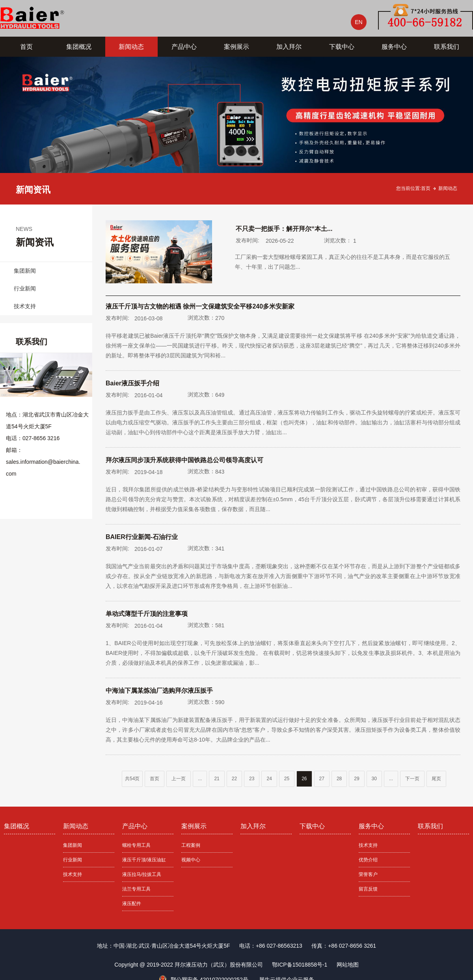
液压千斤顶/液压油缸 (144, 860)
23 (252, 779)
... (200, 779)
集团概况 (79, 47)
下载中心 (342, 47)
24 (269, 779)
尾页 (436, 779)
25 (287, 779)
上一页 (179, 779)
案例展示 (236, 47)
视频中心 (191, 860)
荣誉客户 (368, 874)
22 (234, 779)
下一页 (412, 779)
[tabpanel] (236, 131)
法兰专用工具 (136, 889)
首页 (26, 47)
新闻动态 (131, 47)
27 (322, 779)
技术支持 (25, 306)
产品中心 (184, 47)
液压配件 (132, 904)
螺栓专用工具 (136, 845)
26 (304, 779)
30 (374, 779)
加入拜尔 (289, 47)
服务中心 (394, 47)
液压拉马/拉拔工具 (142, 874)
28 (339, 779)
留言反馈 (368, 889)
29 (357, 779)
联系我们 (447, 47)
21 (217, 779)
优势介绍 (368, 860)
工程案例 (191, 845)
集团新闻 (25, 271)
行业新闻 (25, 288)
